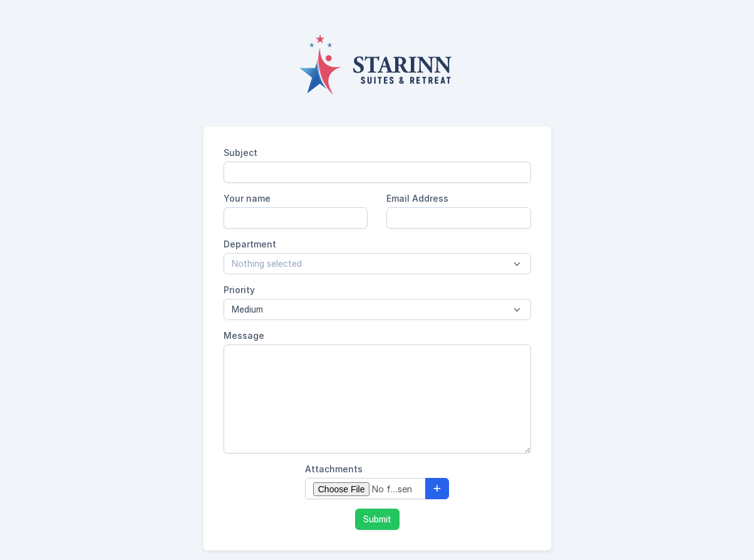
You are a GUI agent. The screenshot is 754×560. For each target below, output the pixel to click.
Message (244, 335)
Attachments (334, 469)
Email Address (417, 198)
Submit (377, 519)
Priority (239, 290)
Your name (247, 198)
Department (250, 244)
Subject (240, 153)
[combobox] (377, 264)
